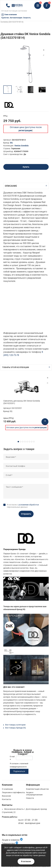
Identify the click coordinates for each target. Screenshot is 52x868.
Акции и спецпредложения (34, 794)
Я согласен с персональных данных (23, 506)
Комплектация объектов (37, 789)
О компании (7, 789)
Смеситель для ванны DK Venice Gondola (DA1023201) (22, 402)
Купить (26, 167)
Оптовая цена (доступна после (26, 427)
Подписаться (19, 771)
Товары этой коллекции (16, 367)
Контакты (7, 799)
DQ (11, 143)
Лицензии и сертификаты (13, 792)
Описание (11, 186)
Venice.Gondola (21, 146)
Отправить (26, 514)
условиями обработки (29, 505)
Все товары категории (15, 725)
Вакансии (6, 796)
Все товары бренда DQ (16, 728)
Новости (30, 798)
